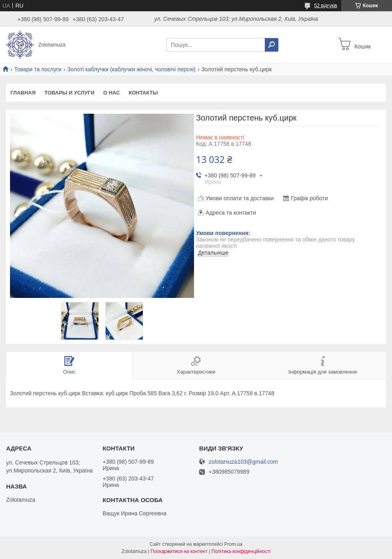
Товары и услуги (69, 93)
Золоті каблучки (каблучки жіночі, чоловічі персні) (131, 69)
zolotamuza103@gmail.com (243, 462)
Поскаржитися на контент (179, 551)
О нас (112, 93)
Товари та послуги (38, 69)
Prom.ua (233, 544)
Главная (23, 93)
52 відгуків (326, 6)
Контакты (143, 93)
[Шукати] (272, 45)
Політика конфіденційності (241, 551)
